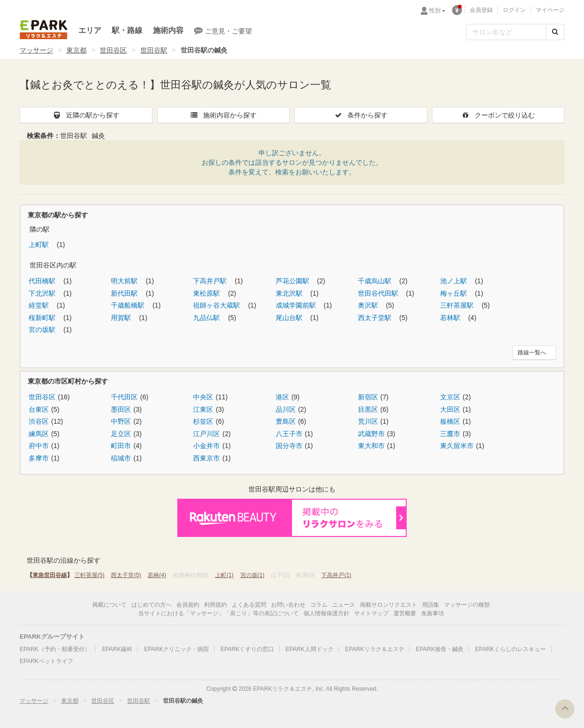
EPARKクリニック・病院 (176, 649)
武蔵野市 (371, 434)
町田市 (121, 446)
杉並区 (203, 421)
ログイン (514, 10)
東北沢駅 (290, 293)
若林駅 (451, 318)
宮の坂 (253, 575)
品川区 (286, 409)
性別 (437, 11)
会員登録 (481, 10)
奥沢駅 (369, 305)
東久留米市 (457, 446)
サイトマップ (371, 613)
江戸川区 (206, 434)
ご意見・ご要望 (223, 31)
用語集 (431, 605)
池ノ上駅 (454, 281)
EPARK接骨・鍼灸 (440, 649)
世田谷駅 (154, 50)
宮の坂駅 (43, 330)
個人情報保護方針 (326, 613)
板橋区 (450, 421)
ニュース (344, 605)
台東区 (39, 409)
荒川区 (368, 421)
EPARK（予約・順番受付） (55, 649)
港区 (282, 397)
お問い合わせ (288, 605)
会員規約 (188, 605)
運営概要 (405, 613)
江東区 (203, 409)
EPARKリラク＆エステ (43, 30)
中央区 (203, 397)
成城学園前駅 (297, 305)
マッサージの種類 (467, 605)
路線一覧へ (532, 353)
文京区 (450, 397)
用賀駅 (122, 318)
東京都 (76, 50)
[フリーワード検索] (506, 32)
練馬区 (39, 434)
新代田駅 (125, 293)
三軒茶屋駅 (458, 305)
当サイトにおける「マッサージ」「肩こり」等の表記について (218, 613)
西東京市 (206, 458)
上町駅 (40, 245)
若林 (157, 575)
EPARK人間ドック (310, 649)
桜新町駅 (43, 318)
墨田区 (121, 409)
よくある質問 (249, 605)
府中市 (39, 446)
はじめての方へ (151, 605)
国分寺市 (289, 446)
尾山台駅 (290, 318)
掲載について (109, 605)
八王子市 (289, 434)
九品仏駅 (207, 318)
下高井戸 (336, 575)
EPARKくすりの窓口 (248, 649)
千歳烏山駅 (376, 281)
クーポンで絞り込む (498, 115)
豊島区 (286, 421)
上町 (224, 575)
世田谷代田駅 (379, 293)
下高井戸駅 (211, 281)
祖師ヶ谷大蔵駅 (217, 305)
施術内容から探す (223, 115)
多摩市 (39, 458)
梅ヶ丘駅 (454, 293)
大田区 (450, 409)
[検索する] (555, 32)
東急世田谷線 (50, 575)
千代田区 (124, 397)
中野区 (121, 421)
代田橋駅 (43, 281)
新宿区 (368, 397)
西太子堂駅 (376, 318)
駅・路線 (127, 30)
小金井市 (206, 446)
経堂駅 (40, 305)
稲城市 (121, 458)
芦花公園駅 (293, 281)
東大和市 (371, 446)
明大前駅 (125, 281)
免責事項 (433, 613)
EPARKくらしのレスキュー (510, 649)
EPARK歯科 (117, 649)
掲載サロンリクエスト (389, 605)
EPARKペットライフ (46, 661)
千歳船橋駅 (129, 305)
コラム (319, 605)
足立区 (121, 434)
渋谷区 (39, 421)
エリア (90, 30)
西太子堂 (126, 575)
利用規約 (216, 605)
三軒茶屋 (90, 575)
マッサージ (36, 50)
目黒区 (368, 409)
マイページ (550, 10)
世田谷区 (113, 50)
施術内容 (168, 30)
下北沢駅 (43, 293)
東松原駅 (207, 293)
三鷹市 (450, 434)
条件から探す (361, 115)
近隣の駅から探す (86, 115)
